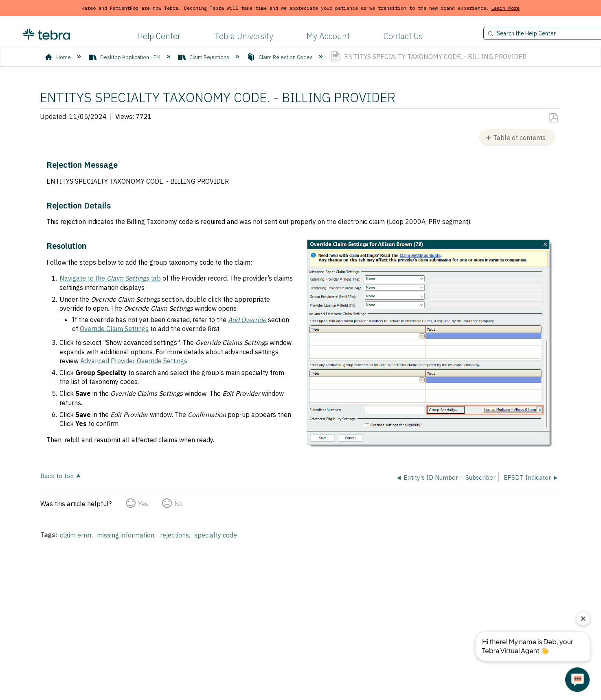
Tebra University (244, 36)
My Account (328, 36)
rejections (174, 535)
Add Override (247, 320)
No (179, 504)
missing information (126, 535)
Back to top (57, 475)
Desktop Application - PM (125, 57)
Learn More (505, 8)
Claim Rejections (204, 57)
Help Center (159, 36)
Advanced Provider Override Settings (134, 361)
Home (58, 57)
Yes (143, 504)
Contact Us (403, 36)
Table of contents (519, 138)
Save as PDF (553, 118)
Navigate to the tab (110, 278)
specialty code (216, 535)
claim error (76, 535)
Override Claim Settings (114, 329)
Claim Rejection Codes (281, 57)
